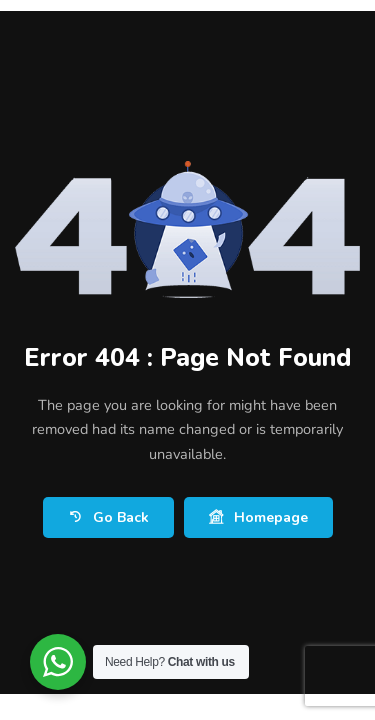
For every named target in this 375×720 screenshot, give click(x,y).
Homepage (258, 517)
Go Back (108, 517)
